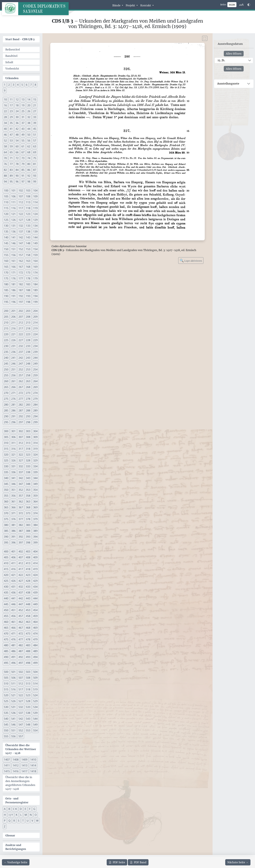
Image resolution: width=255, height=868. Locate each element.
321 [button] (13, 455)
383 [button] (28, 525)
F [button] (30, 809)
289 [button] (35, 410)
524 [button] (35, 695)
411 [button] (13, 563)
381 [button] (13, 525)
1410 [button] (33, 760)
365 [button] (6, 507)
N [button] (31, 815)
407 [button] (21, 557)
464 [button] (35, 622)
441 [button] (13, 598)
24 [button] (17, 111)
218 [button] (28, 328)
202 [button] (21, 311)
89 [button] (11, 176)
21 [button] (35, 105)
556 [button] (13, 736)
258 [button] (28, 375)
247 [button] (21, 364)
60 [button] (17, 146)
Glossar (10, 835)
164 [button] (35, 261)
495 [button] (6, 663)
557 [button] (21, 736)
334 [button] (35, 466)
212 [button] (21, 323)
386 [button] (13, 531)
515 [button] (6, 689)
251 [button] (13, 369)
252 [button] (21, 369)
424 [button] (35, 575)
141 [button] (13, 237)
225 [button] (6, 340)
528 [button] (28, 701)
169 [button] (35, 267)
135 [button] (6, 232)
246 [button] (13, 364)
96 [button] (17, 182)
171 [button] (13, 273)
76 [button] (5, 164)
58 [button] (5, 146)
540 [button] (6, 719)
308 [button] (28, 437)
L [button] (21, 815)
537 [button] (21, 713)
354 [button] (35, 490)
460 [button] (6, 622)
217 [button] (21, 328)
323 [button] (28, 455)
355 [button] (6, 496)
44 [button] (29, 129)
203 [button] (28, 311)
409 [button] (35, 557)
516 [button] (13, 689)
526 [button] (13, 701)
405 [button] (6, 557)
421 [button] (13, 575)
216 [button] (13, 328)
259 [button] (35, 375)
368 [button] (28, 507)
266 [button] (13, 387)
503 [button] (28, 672)
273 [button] (28, 393)
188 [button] (28, 290)
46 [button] (5, 135)
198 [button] (28, 302)
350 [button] (6, 490)
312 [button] (21, 443)
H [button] (5, 815)
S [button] (19, 821)
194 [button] (35, 296)
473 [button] (28, 634)
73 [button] (23, 158)
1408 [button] (16, 760)
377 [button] (21, 519)
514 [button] (35, 684)
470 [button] (6, 634)
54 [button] (17, 141)
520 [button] (6, 695)
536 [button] (13, 713)
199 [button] (35, 302)
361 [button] (13, 501)
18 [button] (17, 105)
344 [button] (35, 478)
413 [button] (28, 563)
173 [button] (28, 273)
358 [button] (28, 496)
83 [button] (11, 170)
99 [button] (35, 182)
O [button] (36, 815)
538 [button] (28, 713)
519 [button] (35, 689)
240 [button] (6, 358)
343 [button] (28, 478)
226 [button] (13, 340)
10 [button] (5, 99)
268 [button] (28, 387)
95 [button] (11, 182)
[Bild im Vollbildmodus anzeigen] (205, 38)
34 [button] (5, 123)
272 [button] (21, 393)
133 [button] (28, 226)
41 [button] (11, 129)
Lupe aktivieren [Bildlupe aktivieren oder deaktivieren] (191, 260)
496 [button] (13, 663)
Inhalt (9, 62)
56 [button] (29, 141)
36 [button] (17, 123)
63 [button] (35, 146)
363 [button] (28, 501)
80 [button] (29, 164)
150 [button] (6, 249)
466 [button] (13, 628)
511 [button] (13, 684)
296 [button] (13, 422)
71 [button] (11, 158)
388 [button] (28, 531)
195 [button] (6, 302)
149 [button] (35, 243)
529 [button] (35, 701)
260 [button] (6, 381)
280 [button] (6, 405)
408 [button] (28, 557)
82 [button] (5, 170)
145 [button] (6, 243)
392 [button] (21, 537)
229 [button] (35, 340)
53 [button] (11, 141)
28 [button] (5, 117)
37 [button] (23, 123)
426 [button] (13, 581)
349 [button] (35, 484)
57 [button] (35, 141)
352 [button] (21, 490)
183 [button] (28, 284)
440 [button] (6, 598)
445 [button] (6, 604)
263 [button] (28, 381)
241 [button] (13, 358)
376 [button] (13, 519)
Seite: (223, 5)
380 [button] (6, 525)
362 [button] (21, 501)
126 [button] (13, 220)
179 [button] (35, 278)
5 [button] (22, 85)
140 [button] (6, 237)
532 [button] (21, 707)
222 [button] (21, 334)
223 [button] (28, 334)
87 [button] (35, 170)
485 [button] (6, 651)
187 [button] (21, 290)
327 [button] (21, 460)
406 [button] (13, 557)
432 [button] (21, 587)
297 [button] (21, 422)
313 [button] (28, 443)
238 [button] (28, 352)
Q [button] (9, 821)
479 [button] (35, 639)
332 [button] (21, 466)
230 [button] (6, 346)
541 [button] (13, 719)
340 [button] (6, 478)
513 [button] (28, 684)
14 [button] (29, 99)
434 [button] (35, 587)
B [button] (9, 809)
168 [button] (28, 267)
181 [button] (13, 284)
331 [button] (13, 466)
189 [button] (35, 290)
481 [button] (13, 645)
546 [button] (13, 725)
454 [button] (35, 610)
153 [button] (28, 249)
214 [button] (35, 323)
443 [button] (28, 598)
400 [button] (6, 551)
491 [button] (13, 657)
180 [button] (6, 284)
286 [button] (13, 410)
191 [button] (13, 296)
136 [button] (13, 232)
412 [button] (21, 563)
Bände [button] (117, 5)
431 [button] (13, 587)
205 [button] (6, 317)
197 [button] (21, 302)
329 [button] (35, 460)
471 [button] (13, 634)
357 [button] (21, 496)
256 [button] (13, 375)
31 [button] (23, 117)
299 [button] (35, 422)
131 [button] (13, 226)
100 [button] (6, 191)
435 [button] (6, 593)
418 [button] (28, 569)
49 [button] (23, 135)
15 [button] (35, 99)
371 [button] (13, 513)
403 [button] (28, 551)
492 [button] (21, 657)
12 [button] (17, 99)
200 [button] (6, 311)
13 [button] (23, 99)
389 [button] (35, 531)
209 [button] (35, 317)
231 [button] (13, 346)
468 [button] (28, 628)
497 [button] (21, 663)
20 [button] (29, 105)
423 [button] (28, 575)
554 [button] (35, 730)
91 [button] (23, 176)
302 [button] (21, 431)
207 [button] (21, 317)
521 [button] (13, 695)
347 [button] (21, 484)
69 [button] (35, 152)
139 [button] (35, 232)
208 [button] (28, 317)
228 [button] (28, 340)
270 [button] (6, 393)
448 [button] (28, 604)
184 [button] (35, 284)
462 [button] (21, 622)
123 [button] (28, 214)
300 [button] (6, 431)
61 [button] (23, 146)
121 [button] (13, 214)
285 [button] (6, 410)
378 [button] (28, 519)
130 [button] (6, 226)
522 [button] (21, 695)
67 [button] (23, 152)
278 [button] (28, 399)
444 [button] (35, 598)
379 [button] (35, 519)
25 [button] (23, 111)
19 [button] (23, 105)
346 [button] (13, 484)
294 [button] (35, 416)
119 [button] (35, 208)
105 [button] (6, 196)
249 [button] (35, 364)
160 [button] (6, 261)
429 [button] (35, 581)
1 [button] (5, 85)
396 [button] (13, 543)
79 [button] (23, 164)
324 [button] (35, 455)
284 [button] (35, 405)
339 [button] (35, 472)
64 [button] (5, 152)
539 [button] (35, 713)
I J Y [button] (11, 815)
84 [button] (17, 170)
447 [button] (21, 604)
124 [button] (35, 214)
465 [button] (6, 628)
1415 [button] (7, 771)
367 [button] (21, 507)
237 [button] (21, 352)
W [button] (37, 821)
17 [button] (11, 105)
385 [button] (6, 531)
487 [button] (21, 651)
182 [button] (21, 284)
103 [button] (28, 191)
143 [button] (28, 237)
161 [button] (13, 261)
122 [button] (21, 214)
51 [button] (35, 135)
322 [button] (21, 455)
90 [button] (17, 176)
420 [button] (6, 575)
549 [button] (35, 725)
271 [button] (13, 393)
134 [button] (35, 226)
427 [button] (21, 581)
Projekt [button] (131, 5)
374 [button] (35, 513)
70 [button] (5, 158)
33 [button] (35, 117)
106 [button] (13, 196)
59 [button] (11, 146)
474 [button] (35, 634)
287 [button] (21, 410)
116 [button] (13, 208)
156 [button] (13, 255)
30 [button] (17, 117)
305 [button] (6, 437)
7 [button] (31, 85)
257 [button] (21, 375)
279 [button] (35, 399)
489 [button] (35, 651)
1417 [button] (24, 771)
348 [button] (28, 484)
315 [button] (6, 449)
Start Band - (20, 39)
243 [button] (28, 358)
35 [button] (11, 123)
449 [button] (35, 604)
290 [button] (6, 416)
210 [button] (6, 323)
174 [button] (35, 273)
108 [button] (28, 196)
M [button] (26, 815)
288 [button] (28, 410)
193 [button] (28, 296)
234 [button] (35, 346)
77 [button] (11, 164)
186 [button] (13, 290)
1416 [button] (16, 771)
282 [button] (21, 405)
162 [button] (21, 261)
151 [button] (13, 249)
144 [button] (35, 237)
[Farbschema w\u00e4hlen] (249, 5)
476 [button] (13, 639)
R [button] (14, 821)
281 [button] (13, 405)
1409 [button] (24, 760)
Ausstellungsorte (228, 84)
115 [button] (6, 208)
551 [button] (13, 730)
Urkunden (12, 78)
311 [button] (13, 443)
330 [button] (6, 466)
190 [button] (6, 296)
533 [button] (28, 707)
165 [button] (6, 267)
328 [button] (28, 460)
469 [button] (35, 628)
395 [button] (6, 543)
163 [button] (28, 261)
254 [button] (35, 369)
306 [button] (13, 437)
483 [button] (28, 645)
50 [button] (29, 135)
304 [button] (35, 431)
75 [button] (35, 158)
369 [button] (35, 507)
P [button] (5, 821)
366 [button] (13, 507)
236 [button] (13, 352)
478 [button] (28, 639)
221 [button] (13, 334)
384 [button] (35, 525)
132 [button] (21, 226)
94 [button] (5, 182)
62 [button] (29, 146)
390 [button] (6, 537)
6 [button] (27, 85)
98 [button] (29, 182)
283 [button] (28, 405)
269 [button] (35, 387)
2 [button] (9, 85)
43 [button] (23, 129)
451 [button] (13, 610)
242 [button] (21, 358)
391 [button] (13, 537)
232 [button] (21, 346)
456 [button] (13, 616)
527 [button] (21, 701)
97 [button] (23, 182)
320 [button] (6, 455)
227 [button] (21, 340)
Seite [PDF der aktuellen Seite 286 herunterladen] (117, 862)
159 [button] (35, 255)
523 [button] (28, 695)
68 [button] (29, 152)
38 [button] (29, 123)
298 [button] (28, 422)
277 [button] (21, 399)
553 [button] (28, 730)
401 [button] (13, 551)
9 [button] (5, 91)
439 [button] (35, 593)
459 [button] (35, 616)
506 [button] (13, 678)
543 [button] (28, 719)
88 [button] (5, 176)
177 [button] (21, 278)
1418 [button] (33, 771)
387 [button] (21, 531)
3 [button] (13, 85)
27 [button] (35, 111)
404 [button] (35, 551)
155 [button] (6, 255)
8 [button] (35, 85)
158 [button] (28, 255)
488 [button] (28, 651)
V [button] (32, 821)
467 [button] (21, 628)
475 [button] (6, 639)
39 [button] (35, 123)
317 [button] (21, 449)
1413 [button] (24, 765)
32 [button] (29, 117)
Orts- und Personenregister (17, 800)
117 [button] (21, 208)
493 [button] (28, 657)
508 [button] (28, 678)
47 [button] (11, 135)
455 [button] (6, 616)
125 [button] (6, 220)
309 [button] (35, 437)
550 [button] (6, 730)
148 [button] (28, 243)
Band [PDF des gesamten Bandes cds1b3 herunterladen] (138, 862)
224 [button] (35, 334)
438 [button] (28, 593)
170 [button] (6, 273)
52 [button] (5, 141)
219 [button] (35, 328)
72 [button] (17, 158)
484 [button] (35, 645)
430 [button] (6, 587)
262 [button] (21, 381)
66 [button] (17, 152)
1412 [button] (16, 765)
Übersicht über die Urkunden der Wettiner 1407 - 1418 (21, 749)
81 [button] (35, 164)
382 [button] (21, 525)
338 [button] (28, 472)
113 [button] (28, 202)
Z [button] (5, 826)
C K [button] (15, 809)
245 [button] (6, 364)
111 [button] (13, 202)
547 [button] (21, 725)
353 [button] (28, 490)
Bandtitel (11, 56)
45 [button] (35, 129)
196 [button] (13, 302)
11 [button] (11, 99)
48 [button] (17, 135)
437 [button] (21, 593)
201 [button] (13, 311)
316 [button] (13, 449)
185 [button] (6, 290)
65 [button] (11, 152)
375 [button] (6, 519)
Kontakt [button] (146, 5)
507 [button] (21, 678)
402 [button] (21, 551)
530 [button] (6, 707)
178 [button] (28, 278)
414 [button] (35, 563)
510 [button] (6, 684)
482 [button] (21, 645)
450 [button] (6, 610)
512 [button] (21, 684)
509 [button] (35, 678)
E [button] (25, 809)
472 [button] (21, 634)
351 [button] (13, 490)
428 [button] (28, 581)
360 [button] (6, 501)
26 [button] (29, 111)
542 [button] (21, 719)
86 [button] (29, 170)
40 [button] (5, 129)
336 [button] (13, 472)
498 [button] (28, 663)
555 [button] (6, 736)
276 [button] (13, 399)
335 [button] (6, 472)
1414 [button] (33, 765)
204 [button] (35, 311)
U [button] (28, 821)
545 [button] (6, 725)
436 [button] (13, 593)
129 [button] (35, 220)
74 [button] (29, 158)
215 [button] (6, 328)
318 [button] (28, 449)
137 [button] (21, 232)
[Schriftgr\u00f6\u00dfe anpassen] (241, 5)
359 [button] (35, 496)
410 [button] (6, 563)
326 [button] (13, 460)
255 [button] (6, 375)
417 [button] (21, 569)
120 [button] (6, 214)
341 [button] (13, 478)
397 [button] (21, 543)
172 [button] (21, 273)
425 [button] (6, 581)
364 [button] (35, 501)
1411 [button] (7, 765)
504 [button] (35, 672)
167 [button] (21, 267)
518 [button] (28, 689)
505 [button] (6, 678)
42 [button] (17, 129)
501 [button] (13, 672)
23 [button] (11, 111)
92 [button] (29, 176)
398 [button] (28, 543)
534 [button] (35, 707)
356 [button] (13, 496)
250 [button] (6, 369)
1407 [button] (7, 760)
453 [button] (28, 610)
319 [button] (35, 449)
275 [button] (6, 399)
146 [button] (13, 243)
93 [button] (35, 176)
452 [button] (21, 610)
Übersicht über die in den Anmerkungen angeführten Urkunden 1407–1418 (20, 783)
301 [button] (13, 431)
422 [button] (21, 575)
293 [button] (28, 416)
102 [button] (21, 191)
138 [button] (28, 232)
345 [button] (6, 484)
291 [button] (13, 416)
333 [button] (28, 466)
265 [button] (6, 387)
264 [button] (35, 381)
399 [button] (35, 543)
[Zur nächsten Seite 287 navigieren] (238, 862)
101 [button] (13, 191)
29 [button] (11, 117)
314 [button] (35, 443)
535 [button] (6, 713)
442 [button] (21, 598)
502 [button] (21, 672)
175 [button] (6, 278)
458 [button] (28, 616)
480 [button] (6, 645)
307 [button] (21, 437)
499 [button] (35, 663)
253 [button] (28, 369)
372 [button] (21, 513)
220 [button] (6, 334)
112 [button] (21, 202)
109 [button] (35, 196)
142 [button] (21, 237)
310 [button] (6, 443)
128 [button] (28, 220)
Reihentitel (13, 49)
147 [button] (21, 243)
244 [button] (35, 358)
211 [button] (13, 323)
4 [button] (18, 85)
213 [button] (28, 323)
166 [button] (13, 267)
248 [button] (28, 364)
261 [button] (13, 381)
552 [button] (21, 730)
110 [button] (6, 202)
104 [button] (35, 191)
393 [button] (28, 537)
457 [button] (21, 616)
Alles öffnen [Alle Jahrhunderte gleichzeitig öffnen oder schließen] (234, 54)
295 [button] (6, 422)
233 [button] (28, 346)
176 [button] (13, 278)
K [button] (17, 815)
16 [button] (5, 105)
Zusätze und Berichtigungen (16, 847)
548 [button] (28, 725)
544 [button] (35, 719)
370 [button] (6, 513)
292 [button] (21, 416)
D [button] (21, 809)
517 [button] (21, 689)
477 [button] (21, 639)
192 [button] (21, 296)
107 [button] (21, 196)
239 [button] (35, 352)
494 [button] (35, 657)
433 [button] (28, 587)
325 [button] (6, 460)
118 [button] (28, 208)
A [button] (5, 809)
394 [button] (35, 537)
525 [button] (6, 701)
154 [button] (35, 249)
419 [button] (35, 569)
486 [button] (13, 651)
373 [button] (28, 513)
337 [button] (21, 472)
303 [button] (28, 431)
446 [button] (13, 604)
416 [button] (13, 569)
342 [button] (21, 478)
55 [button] (23, 141)
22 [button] (5, 111)
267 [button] (21, 387)
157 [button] (21, 255)
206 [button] (13, 317)
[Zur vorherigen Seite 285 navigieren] (16, 862)
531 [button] (13, 707)
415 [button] (6, 569)
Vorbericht (12, 69)
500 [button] (6, 672)
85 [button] (23, 170)
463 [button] (28, 622)
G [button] (34, 809)
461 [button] (13, 622)
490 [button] (6, 657)
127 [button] (21, 220)
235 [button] (6, 352)
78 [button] (17, 164)
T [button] (23, 821)
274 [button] (35, 393)
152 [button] (21, 249)
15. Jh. (221, 60)
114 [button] (35, 202)
